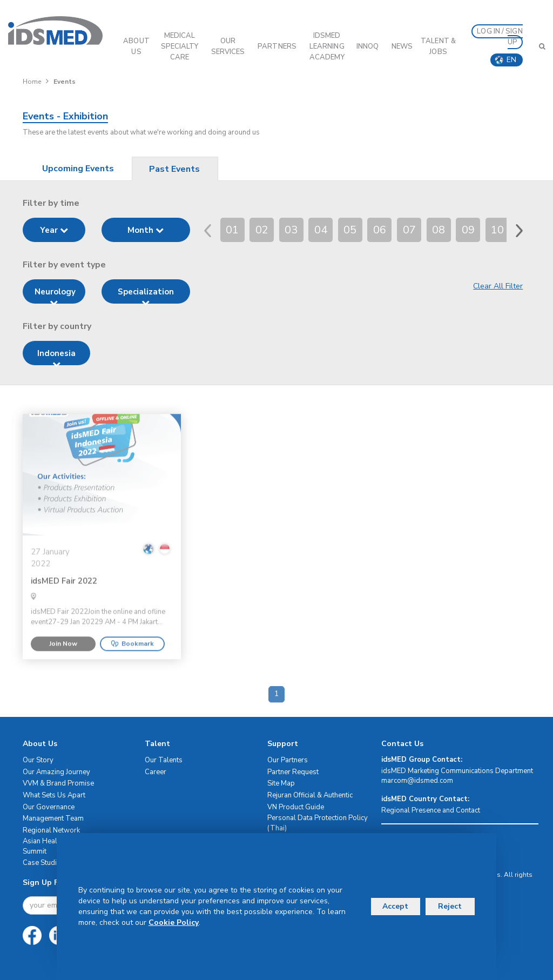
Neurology (55, 295)
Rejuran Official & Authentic (310, 795)
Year (54, 230)
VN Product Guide (296, 807)
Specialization (146, 295)
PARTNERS (277, 46)
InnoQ (368, 46)
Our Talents (164, 760)
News (402, 46)
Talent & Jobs (438, 46)
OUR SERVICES (228, 46)
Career (156, 772)
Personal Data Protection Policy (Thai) (318, 823)
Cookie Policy (174, 922)
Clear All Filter (498, 286)
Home (32, 82)
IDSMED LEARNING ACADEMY (327, 46)
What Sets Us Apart (54, 795)
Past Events (174, 169)
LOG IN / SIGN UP (500, 37)
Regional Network (51, 830)
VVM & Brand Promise (58, 783)
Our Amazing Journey (56, 772)
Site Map (281, 783)
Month (146, 230)
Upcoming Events (78, 169)
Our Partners (288, 760)
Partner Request (293, 772)
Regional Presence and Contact (431, 810)
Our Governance (49, 807)
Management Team (53, 818)
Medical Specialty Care (180, 46)
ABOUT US (136, 46)
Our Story (38, 760)
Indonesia (56, 357)
